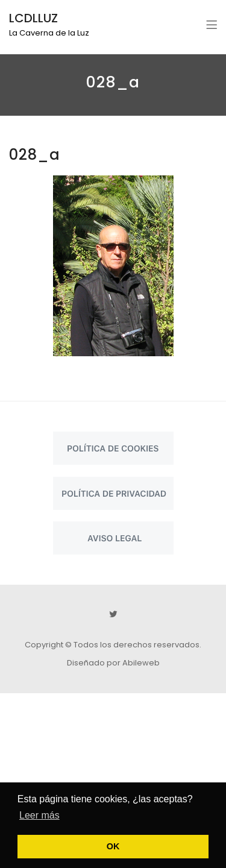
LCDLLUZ (33, 18)
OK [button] (113, 846)
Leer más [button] (39, 815)
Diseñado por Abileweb (113, 663)
